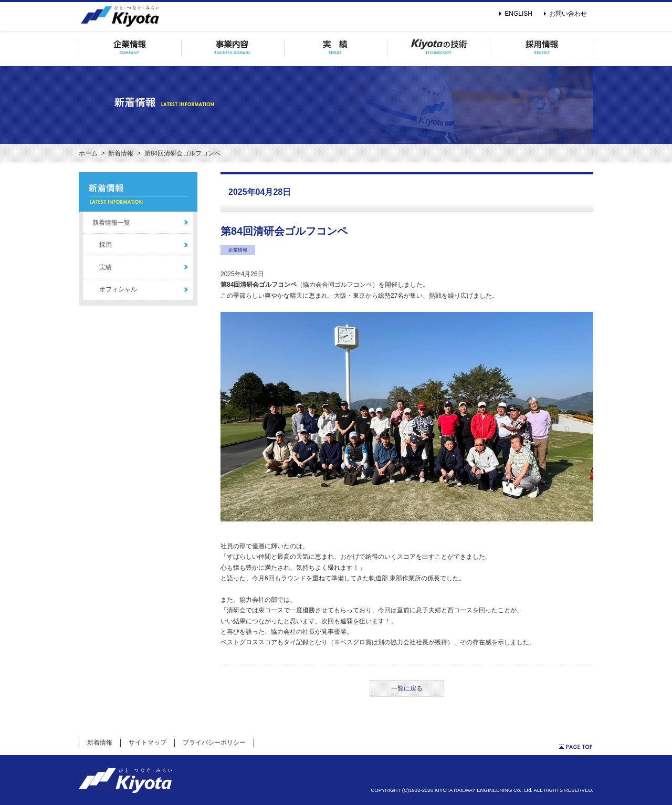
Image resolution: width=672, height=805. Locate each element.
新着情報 (121, 153)
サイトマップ (148, 743)
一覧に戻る (407, 688)
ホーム (88, 153)
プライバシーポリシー (214, 743)
